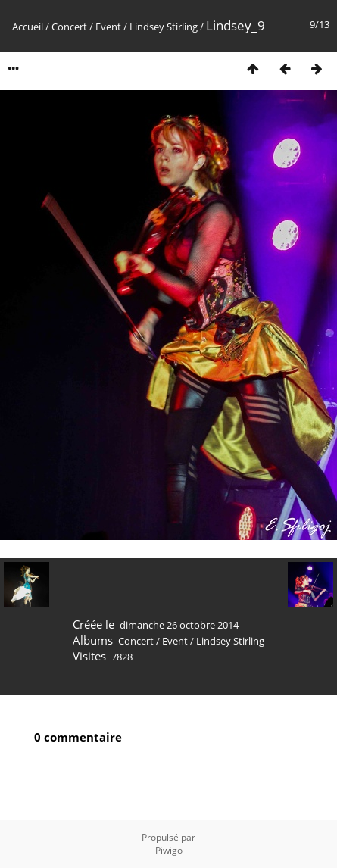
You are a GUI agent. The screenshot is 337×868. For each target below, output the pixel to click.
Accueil (28, 27)
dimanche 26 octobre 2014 (179, 625)
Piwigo (169, 850)
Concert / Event (86, 27)
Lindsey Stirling (164, 27)
